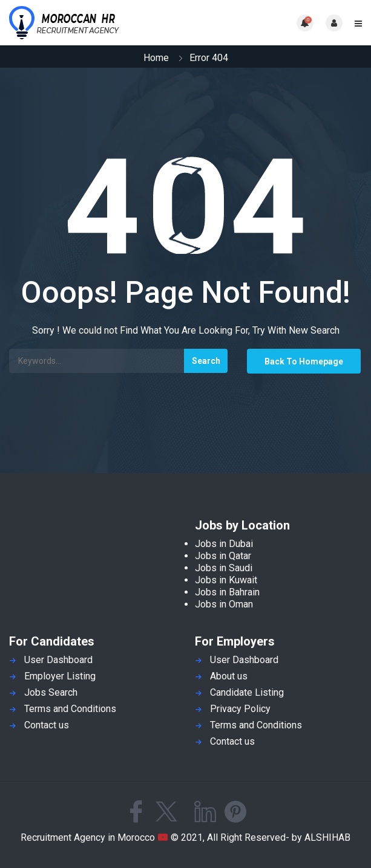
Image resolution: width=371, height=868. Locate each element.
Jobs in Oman (224, 604)
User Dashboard (58, 660)
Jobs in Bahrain (227, 592)
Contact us (47, 725)
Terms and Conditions (70, 709)
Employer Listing (60, 676)
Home (156, 58)
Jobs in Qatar (223, 556)
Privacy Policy (240, 709)
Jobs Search (51, 692)
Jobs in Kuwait (226, 580)
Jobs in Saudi (224, 568)
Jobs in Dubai (224, 544)
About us (229, 676)
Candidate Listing (247, 692)
